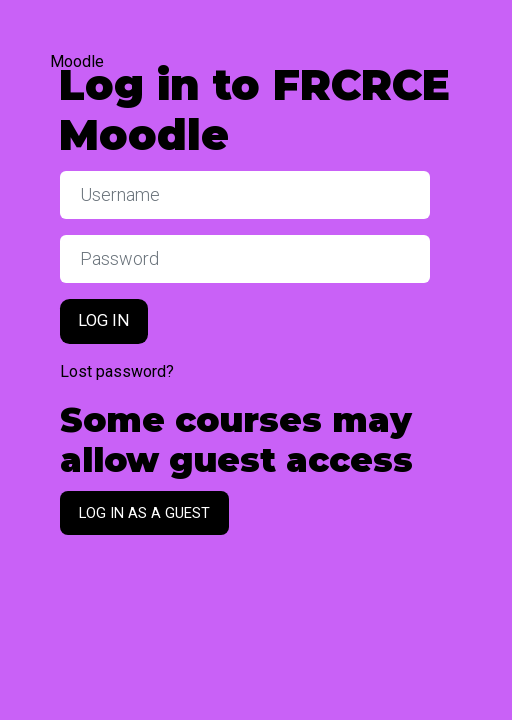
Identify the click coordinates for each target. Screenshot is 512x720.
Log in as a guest (144, 513)
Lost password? (117, 371)
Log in (104, 320)
